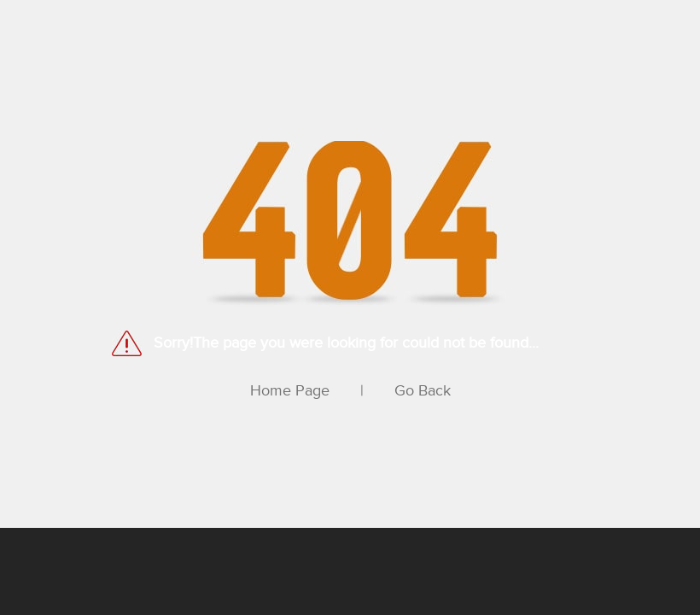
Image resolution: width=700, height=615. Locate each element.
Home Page (290, 391)
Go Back (423, 391)
